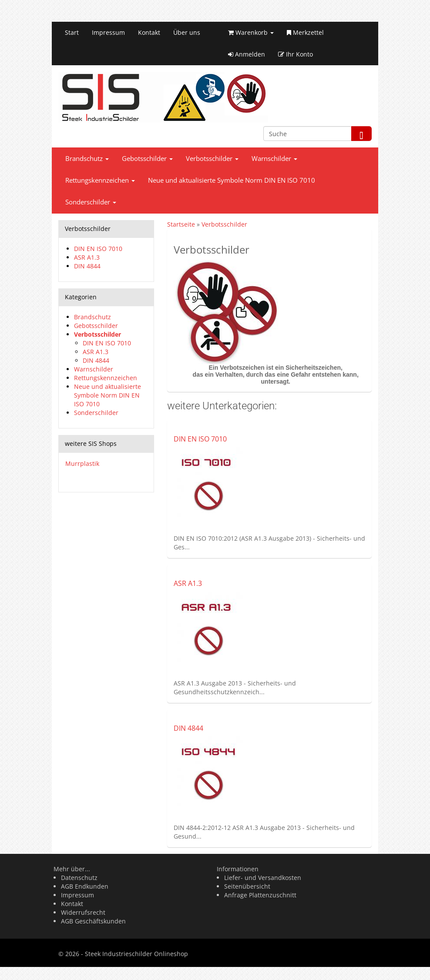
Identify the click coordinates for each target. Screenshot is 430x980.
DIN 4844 (188, 728)
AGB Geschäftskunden (93, 921)
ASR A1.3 (188, 583)
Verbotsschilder (212, 159)
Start (72, 32)
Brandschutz (87, 159)
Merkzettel (305, 32)
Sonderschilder (91, 202)
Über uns (187, 32)
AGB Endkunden (85, 886)
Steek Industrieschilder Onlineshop (136, 954)
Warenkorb (251, 32)
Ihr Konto (296, 54)
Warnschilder (274, 159)
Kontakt (149, 32)
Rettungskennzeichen (100, 180)
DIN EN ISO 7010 (200, 439)
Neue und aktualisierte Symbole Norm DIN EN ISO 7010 (232, 180)
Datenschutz (79, 878)
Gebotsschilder (147, 159)
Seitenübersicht (247, 886)
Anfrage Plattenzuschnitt (260, 895)
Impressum (108, 32)
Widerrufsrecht (83, 912)
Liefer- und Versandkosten (263, 878)
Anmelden (247, 54)
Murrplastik (82, 463)
